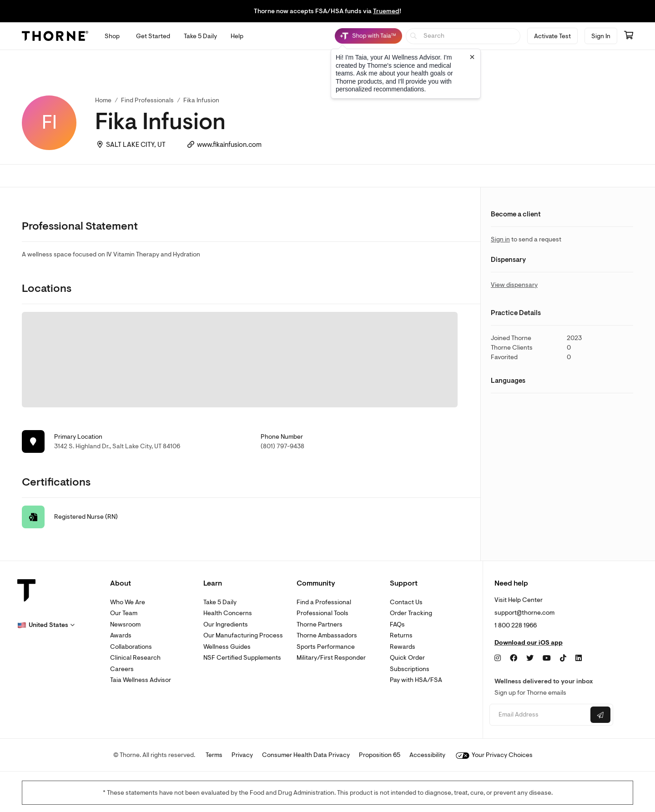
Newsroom (125, 624)
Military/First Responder (331, 658)
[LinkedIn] (579, 658)
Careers (122, 669)
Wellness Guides (227, 647)
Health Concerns (228, 613)
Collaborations (131, 647)
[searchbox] (463, 36)
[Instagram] (498, 658)
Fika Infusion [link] (201, 100)
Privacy (242, 755)
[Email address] (539, 715)
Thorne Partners (320, 624)
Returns (401, 635)
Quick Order (407, 658)
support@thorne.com (524, 613)
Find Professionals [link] (147, 100)
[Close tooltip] (472, 57)
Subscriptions (410, 669)
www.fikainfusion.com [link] (229, 145)
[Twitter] (530, 658)
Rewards (403, 647)
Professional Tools (322, 613)
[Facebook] (514, 658)
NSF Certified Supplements (242, 658)
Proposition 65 (380, 755)
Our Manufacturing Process (243, 635)
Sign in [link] (500, 239)
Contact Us (406, 602)
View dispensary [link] (514, 285)
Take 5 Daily (220, 602)
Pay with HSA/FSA (416, 680)
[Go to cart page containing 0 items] (629, 36)
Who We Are (128, 602)
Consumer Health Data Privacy (306, 755)
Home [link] (103, 100)
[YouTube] (547, 658)
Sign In (601, 36)
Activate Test (552, 36)
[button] (46, 625)
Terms (214, 755)
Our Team (124, 613)
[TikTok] (563, 658)
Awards (121, 635)
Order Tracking (411, 613)
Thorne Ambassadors (327, 635)
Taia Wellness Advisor (141, 680)
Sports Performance (326, 647)
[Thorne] (55, 36)
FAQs (397, 624)
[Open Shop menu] (112, 36)
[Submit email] (600, 715)
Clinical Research (135, 658)
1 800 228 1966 (516, 625)
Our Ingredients (226, 624)
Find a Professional (324, 602)
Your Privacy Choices (494, 755)
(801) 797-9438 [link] (282, 446)
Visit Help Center (519, 600)
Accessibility (427, 755)
